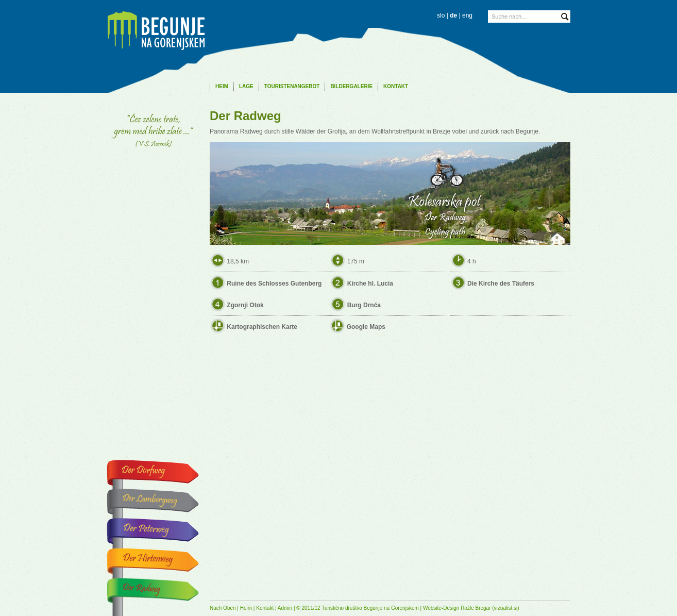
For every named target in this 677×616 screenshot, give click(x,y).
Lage (246, 86)
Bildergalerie (351, 86)
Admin (285, 608)
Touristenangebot (292, 86)
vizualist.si (506, 608)
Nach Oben (223, 608)
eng (467, 15)
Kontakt (396, 86)
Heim (222, 86)
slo (441, 15)
